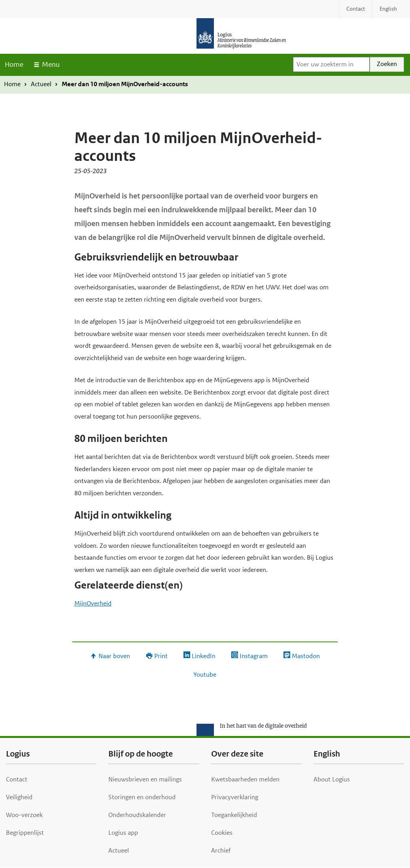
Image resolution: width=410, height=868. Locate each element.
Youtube (205, 675)
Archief (221, 850)
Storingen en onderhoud (142, 797)
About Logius (332, 779)
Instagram (254, 656)
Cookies (222, 833)
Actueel (41, 84)
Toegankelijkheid (234, 815)
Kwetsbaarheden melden (245, 779)
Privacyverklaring (235, 797)
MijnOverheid (93, 603)
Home (14, 64)
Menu (51, 64)
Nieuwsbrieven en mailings (145, 779)
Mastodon (306, 656)
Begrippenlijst (25, 833)
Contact (17, 779)
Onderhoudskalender (137, 815)
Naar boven (114, 656)
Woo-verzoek (24, 815)
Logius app (123, 833)
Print (161, 656)
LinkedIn (204, 656)
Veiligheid (19, 797)
